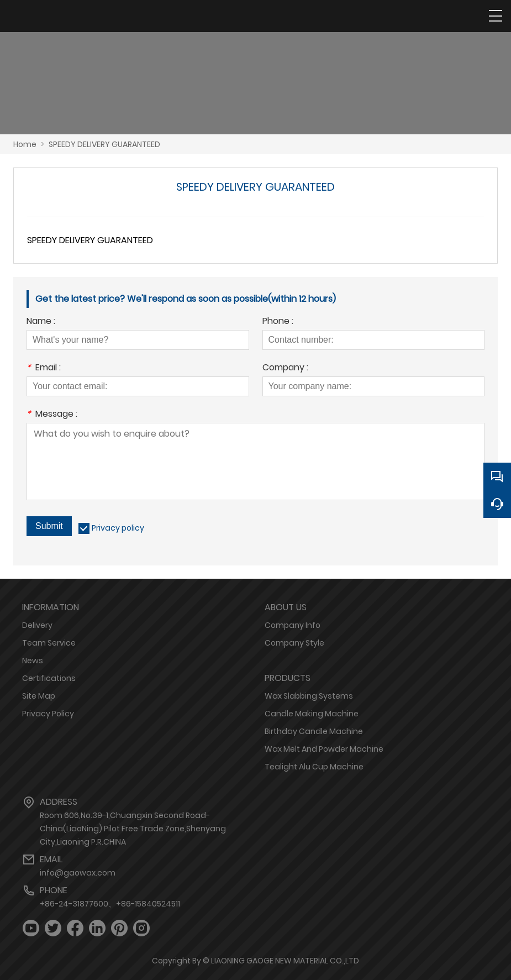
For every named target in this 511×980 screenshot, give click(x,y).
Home (25, 144)
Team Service (49, 643)
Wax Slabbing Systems (309, 696)
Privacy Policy (48, 714)
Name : (41, 322)
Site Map (39, 696)
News (33, 661)
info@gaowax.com (78, 873)
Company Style (294, 643)
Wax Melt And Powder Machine (324, 749)
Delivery (37, 625)
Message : (52, 415)
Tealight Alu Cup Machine (314, 767)
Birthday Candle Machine (314, 731)
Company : (285, 368)
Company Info (293, 625)
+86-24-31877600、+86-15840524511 (110, 904)
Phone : (278, 322)
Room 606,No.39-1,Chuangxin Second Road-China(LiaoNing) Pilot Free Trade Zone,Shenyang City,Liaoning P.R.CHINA (133, 829)
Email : (44, 368)
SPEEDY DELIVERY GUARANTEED (104, 144)
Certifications (49, 678)
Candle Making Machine (312, 714)
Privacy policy (118, 528)
